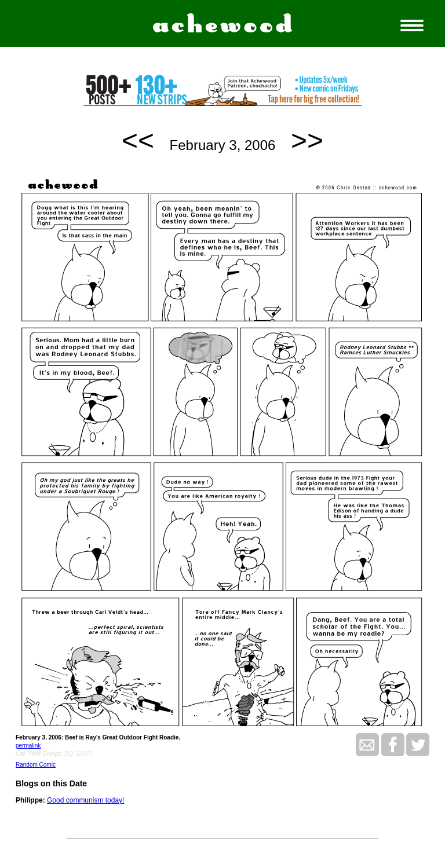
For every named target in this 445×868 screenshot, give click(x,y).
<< (138, 140)
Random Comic (36, 765)
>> (307, 140)
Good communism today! (85, 800)
